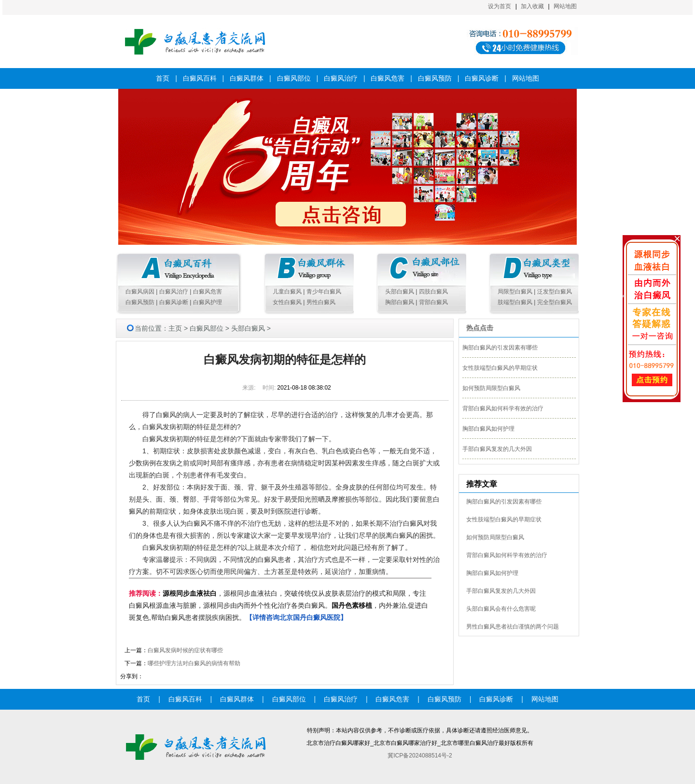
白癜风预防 (435, 78)
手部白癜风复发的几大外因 (497, 449)
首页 (163, 78)
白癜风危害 (388, 78)
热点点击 (480, 328)
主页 (175, 328)
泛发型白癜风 (555, 292)
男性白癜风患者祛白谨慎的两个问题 (513, 627)
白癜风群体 (247, 78)
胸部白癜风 (400, 302)
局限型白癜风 (515, 292)
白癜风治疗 (341, 78)
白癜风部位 (294, 78)
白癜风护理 (208, 302)
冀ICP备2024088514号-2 (420, 756)
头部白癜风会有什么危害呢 (501, 609)
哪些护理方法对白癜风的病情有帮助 (194, 663)
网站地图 (565, 6)
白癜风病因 (140, 292)
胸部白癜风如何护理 (488, 429)
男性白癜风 (321, 302)
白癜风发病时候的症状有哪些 (185, 650)
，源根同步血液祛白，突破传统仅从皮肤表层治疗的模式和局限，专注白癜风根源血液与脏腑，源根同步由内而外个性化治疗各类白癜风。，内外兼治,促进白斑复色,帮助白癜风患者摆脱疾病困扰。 (278, 605)
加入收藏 (532, 6)
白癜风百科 (200, 78)
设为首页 (500, 6)
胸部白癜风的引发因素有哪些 (500, 348)
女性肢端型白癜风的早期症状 (500, 368)
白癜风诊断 (482, 78)
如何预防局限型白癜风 (491, 388)
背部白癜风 (433, 302)
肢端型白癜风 (515, 302)
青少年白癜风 (324, 292)
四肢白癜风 (433, 292)
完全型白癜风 (555, 302)
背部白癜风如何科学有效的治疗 (503, 408)
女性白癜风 (287, 302)
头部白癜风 (400, 292)
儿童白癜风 (287, 292)
